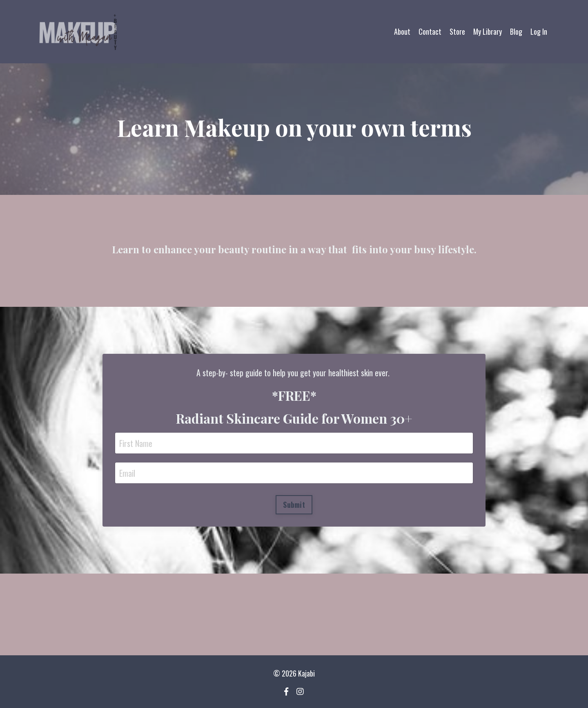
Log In (539, 31)
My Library (488, 31)
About (402, 31)
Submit (294, 505)
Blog (516, 31)
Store (457, 31)
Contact (430, 31)
